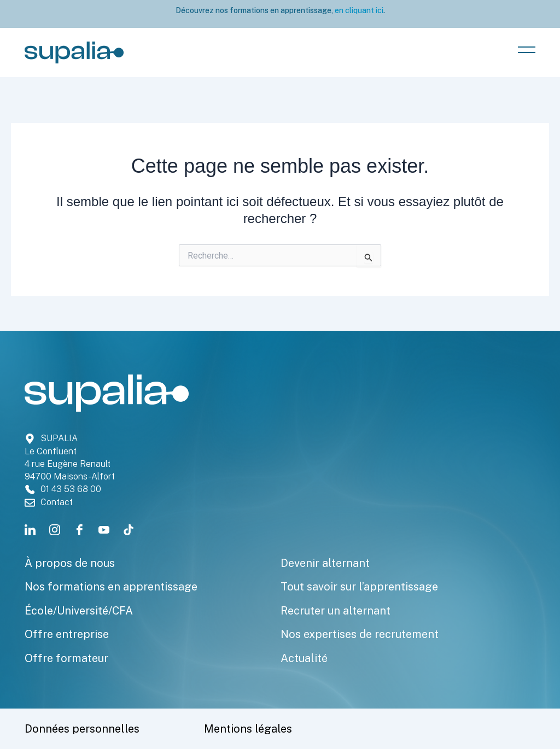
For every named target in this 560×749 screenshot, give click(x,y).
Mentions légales (248, 729)
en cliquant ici (358, 10)
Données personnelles (82, 729)
